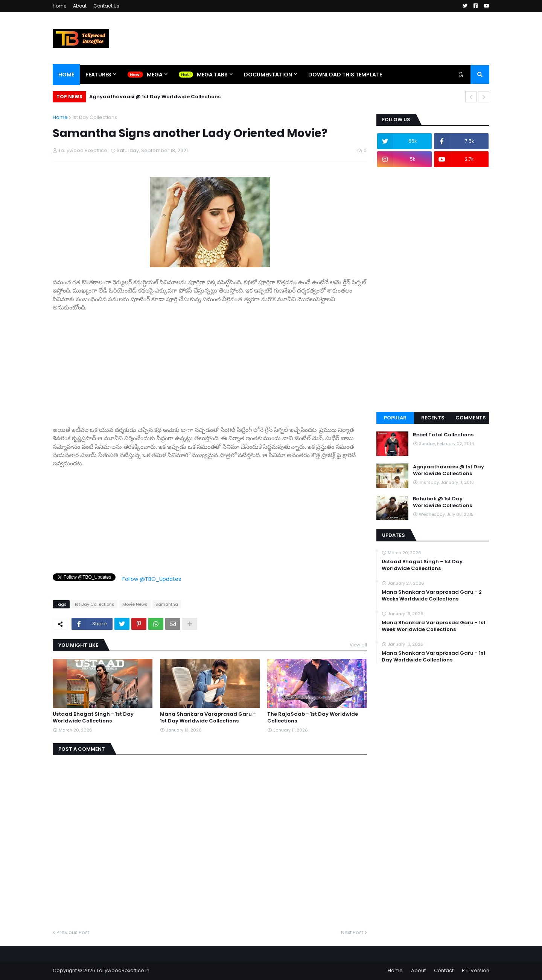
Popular (395, 418)
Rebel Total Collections (443, 435)
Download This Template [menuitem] (345, 75)
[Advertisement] (210, 365)
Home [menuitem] (66, 75)
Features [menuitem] (98, 75)
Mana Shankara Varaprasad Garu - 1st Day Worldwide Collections (208, 718)
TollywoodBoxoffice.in (123, 970)
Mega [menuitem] (155, 75)
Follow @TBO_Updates (152, 579)
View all (358, 645)
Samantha (167, 604)
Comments (471, 418)
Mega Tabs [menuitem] (212, 75)
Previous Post (73, 932)
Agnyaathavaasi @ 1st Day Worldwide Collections (155, 97)
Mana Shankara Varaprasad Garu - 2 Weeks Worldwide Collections (432, 596)
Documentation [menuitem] (268, 75)
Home (59, 6)
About (80, 6)
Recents (433, 418)
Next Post (352, 932)
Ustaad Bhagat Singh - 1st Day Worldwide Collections (93, 718)
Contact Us (106, 6)
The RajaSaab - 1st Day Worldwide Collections (313, 718)
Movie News (135, 604)
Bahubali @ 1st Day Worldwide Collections (442, 502)
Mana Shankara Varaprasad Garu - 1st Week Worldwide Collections (434, 626)
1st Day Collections (95, 117)
